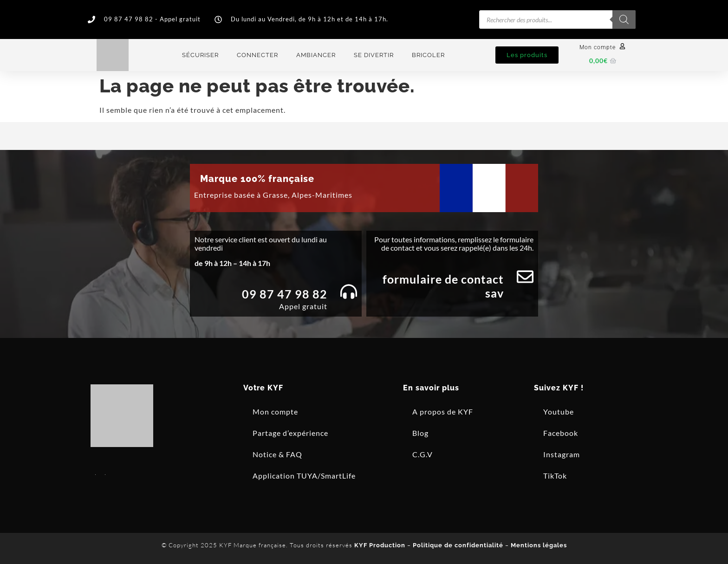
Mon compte (598, 47)
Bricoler (428, 55)
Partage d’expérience (290, 433)
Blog (420, 433)
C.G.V (422, 454)
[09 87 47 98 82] (349, 292)
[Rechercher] (624, 19)
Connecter (257, 55)
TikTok (555, 476)
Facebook (561, 433)
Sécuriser (200, 55)
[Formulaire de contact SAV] (525, 277)
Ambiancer (316, 55)
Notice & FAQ (277, 454)
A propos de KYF (443, 412)
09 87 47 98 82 (285, 294)
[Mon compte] (622, 46)
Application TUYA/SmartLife (304, 476)
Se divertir (374, 55)
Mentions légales (539, 545)
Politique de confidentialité (458, 545)
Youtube (559, 412)
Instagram (562, 454)
